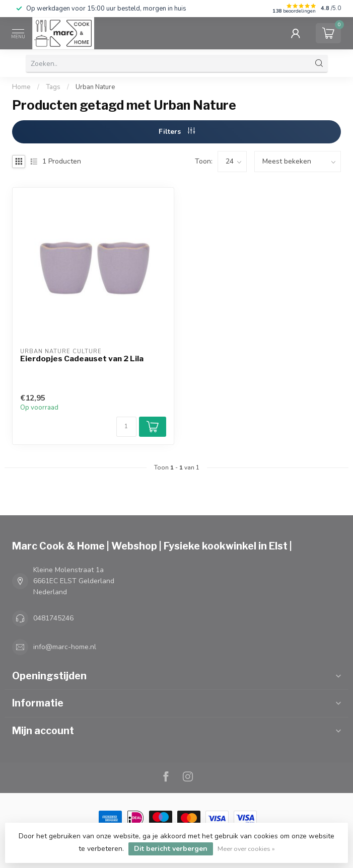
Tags (53, 87)
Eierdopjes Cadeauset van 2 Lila (82, 359)
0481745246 (53, 618)
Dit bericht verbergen (171, 849)
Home (21, 87)
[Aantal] (126, 427)
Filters (177, 132)
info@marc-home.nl (65, 647)
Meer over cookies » (246, 849)
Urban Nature (95, 87)
